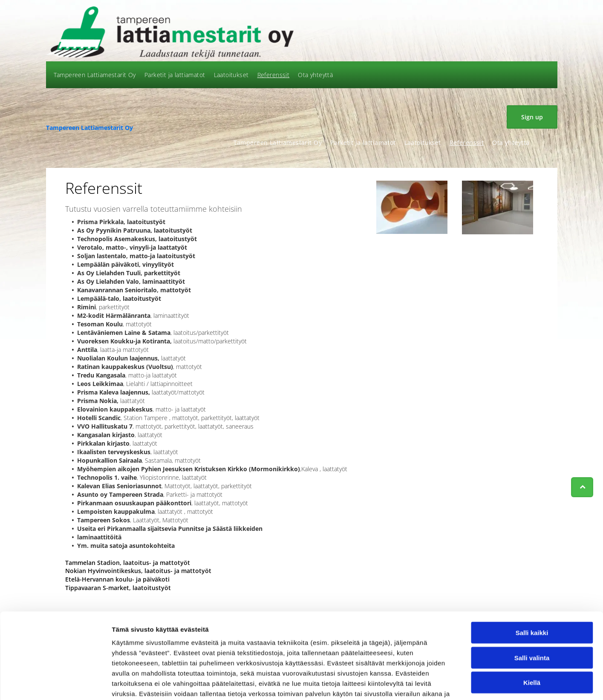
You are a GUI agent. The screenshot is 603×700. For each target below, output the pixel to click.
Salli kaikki (532, 578)
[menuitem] (95, 75)
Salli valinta (532, 603)
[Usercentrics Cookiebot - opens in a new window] (55, 683)
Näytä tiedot (456, 683)
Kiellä (532, 627)
